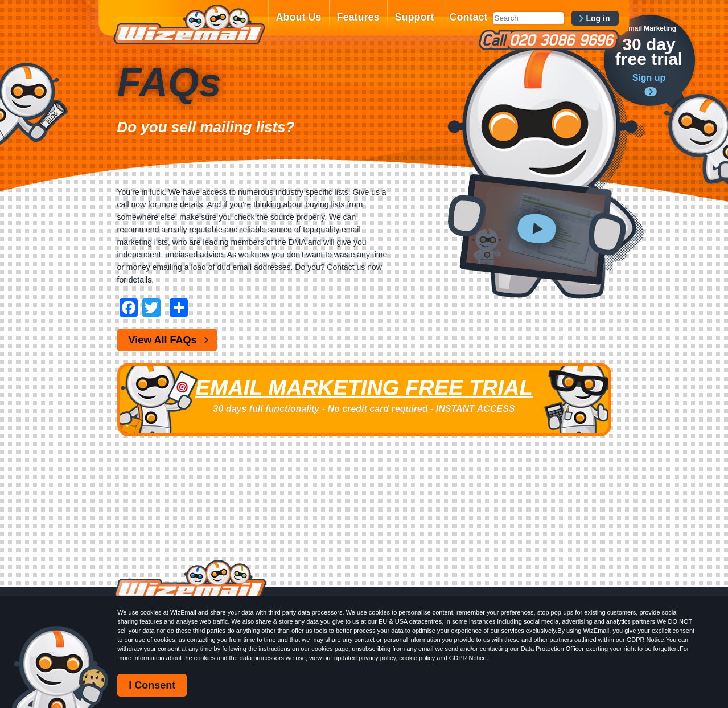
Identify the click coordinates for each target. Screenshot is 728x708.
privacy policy (377, 658)
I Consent (152, 685)
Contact (469, 17)
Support (415, 17)
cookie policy (417, 658)
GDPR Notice (468, 658)
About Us (299, 17)
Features (358, 17)
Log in (598, 18)
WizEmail (189, 24)
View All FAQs (163, 340)
